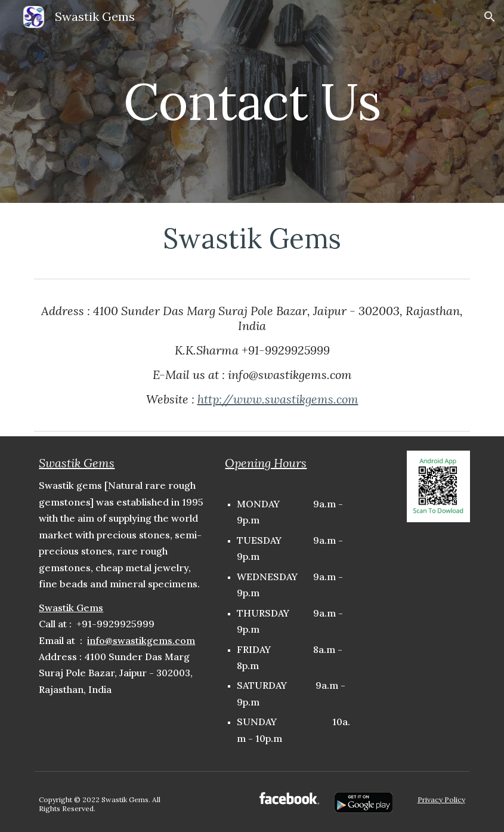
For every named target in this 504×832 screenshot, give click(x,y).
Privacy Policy (441, 799)
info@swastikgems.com (141, 640)
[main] (252, 101)
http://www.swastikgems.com (278, 399)
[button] (490, 17)
